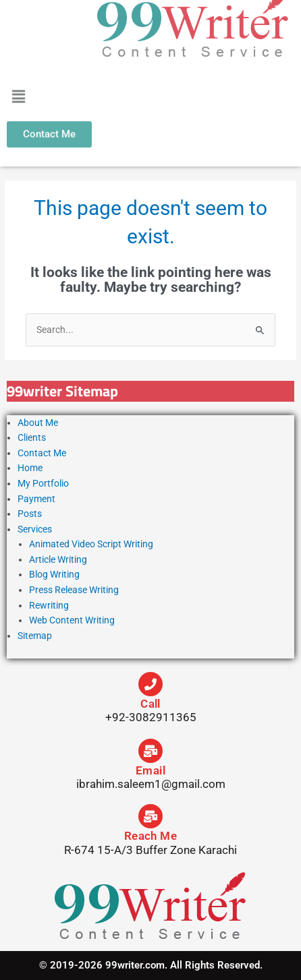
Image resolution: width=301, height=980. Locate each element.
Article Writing (58, 559)
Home (30, 468)
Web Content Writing (72, 620)
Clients (32, 437)
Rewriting (49, 605)
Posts (30, 514)
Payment (36, 499)
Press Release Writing (74, 590)
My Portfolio (43, 483)
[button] (18, 89)
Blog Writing (54, 574)
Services (35, 529)
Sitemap (35, 636)
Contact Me (42, 453)
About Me (38, 423)
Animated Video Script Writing (91, 544)
